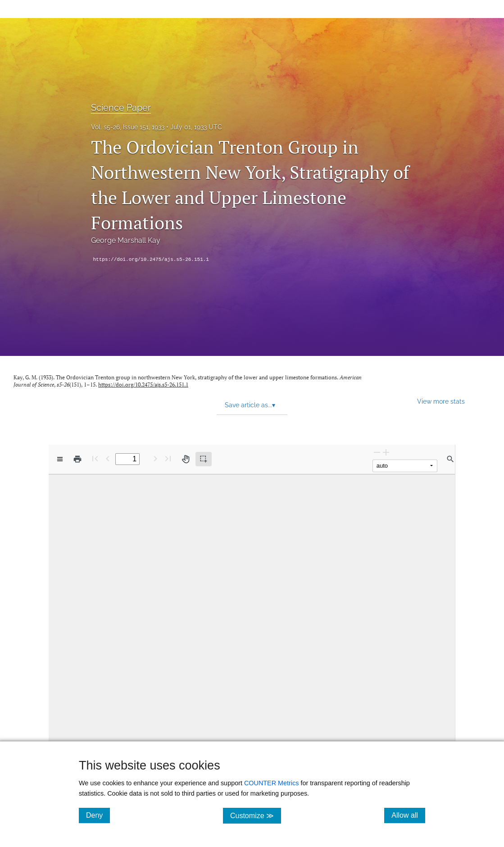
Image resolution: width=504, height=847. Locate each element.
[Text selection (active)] (204, 459)
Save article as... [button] (250, 405)
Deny (98, 815)
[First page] (95, 458)
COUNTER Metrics (272, 783)
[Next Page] (155, 458)
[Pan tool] (186, 459)
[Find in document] (450, 459)
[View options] (60, 459)
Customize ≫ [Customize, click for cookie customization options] (256, 815)
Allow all (408, 815)
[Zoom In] (386, 452)
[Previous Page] (108, 458)
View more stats (441, 401)
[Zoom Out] (377, 452)
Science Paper (121, 108)
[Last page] (168, 458)
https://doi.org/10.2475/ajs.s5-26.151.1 (151, 260)
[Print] (77, 459)
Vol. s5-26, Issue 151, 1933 (128, 127)
